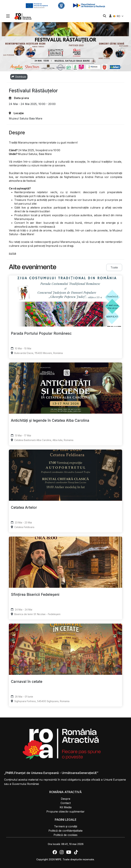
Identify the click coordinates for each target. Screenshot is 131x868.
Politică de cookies (65, 835)
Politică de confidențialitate (65, 831)
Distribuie (19, 77)
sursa (12, 253)
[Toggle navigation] (8, 16)
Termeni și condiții (66, 826)
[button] (8, 16)
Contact (66, 803)
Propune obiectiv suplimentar (65, 812)
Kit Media (66, 807)
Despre (66, 799)
